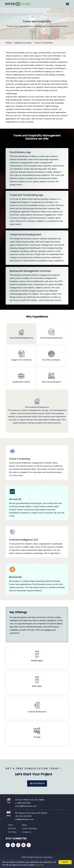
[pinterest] (23, 845)
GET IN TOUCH (37, 783)
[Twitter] (29, 845)
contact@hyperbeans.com (26, 806)
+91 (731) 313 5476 (23, 816)
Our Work (12, 832)
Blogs (24, 825)
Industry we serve (23, 43)
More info (40, 865)
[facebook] (8, 845)
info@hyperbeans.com (24, 819)
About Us (12, 828)
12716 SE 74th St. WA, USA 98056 (30, 800)
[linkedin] (13, 845)
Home (9, 43)
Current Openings (29, 828)
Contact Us (27, 832)
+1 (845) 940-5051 (23, 803)
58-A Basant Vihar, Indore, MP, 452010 (31, 813)
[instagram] (18, 845)
